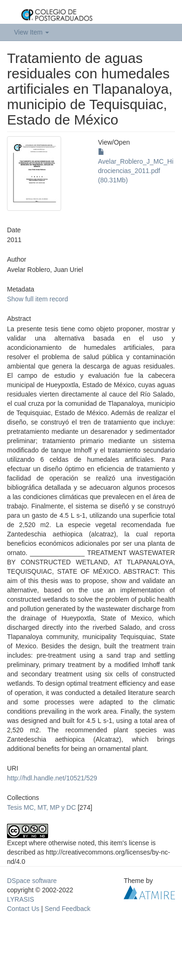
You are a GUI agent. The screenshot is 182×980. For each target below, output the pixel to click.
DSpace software (32, 881)
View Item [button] (31, 32)
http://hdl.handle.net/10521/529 (52, 778)
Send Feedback (68, 909)
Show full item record (38, 299)
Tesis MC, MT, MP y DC (42, 807)
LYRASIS (21, 899)
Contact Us (23, 909)
